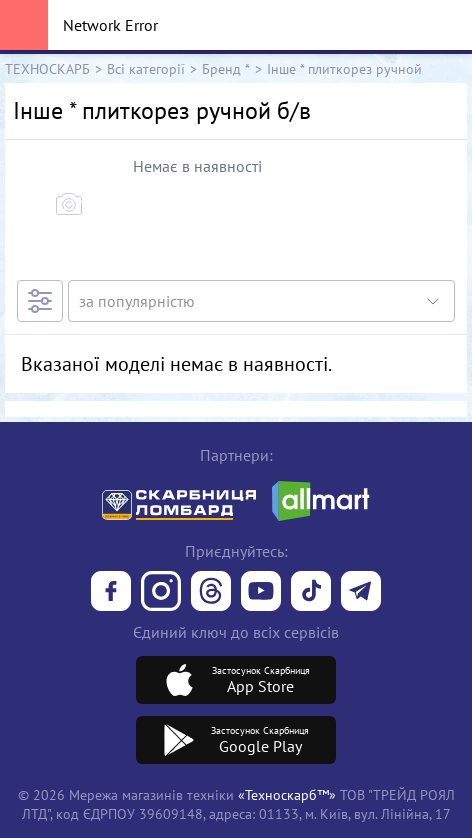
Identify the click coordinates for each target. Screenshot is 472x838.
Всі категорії (146, 68)
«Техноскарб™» (287, 794)
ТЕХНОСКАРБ (47, 68)
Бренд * (226, 68)
